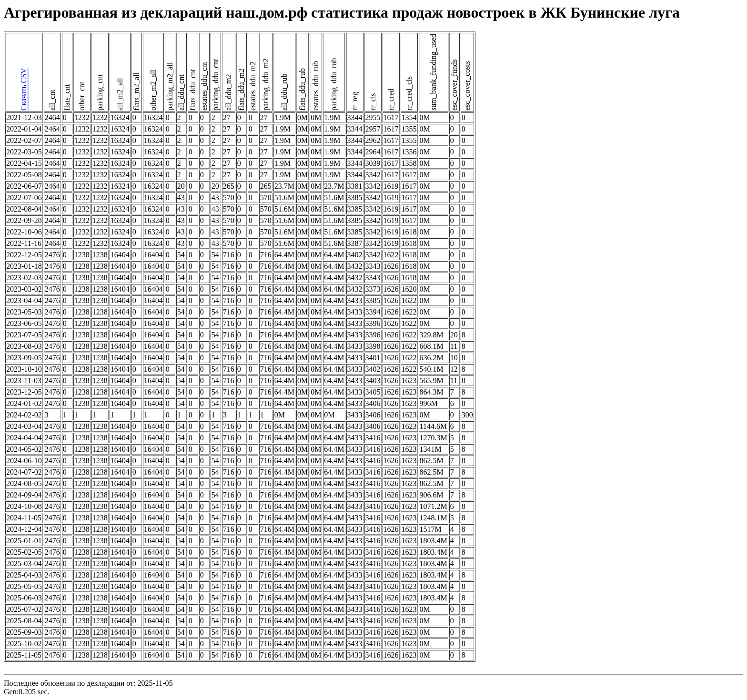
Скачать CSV (24, 90)
